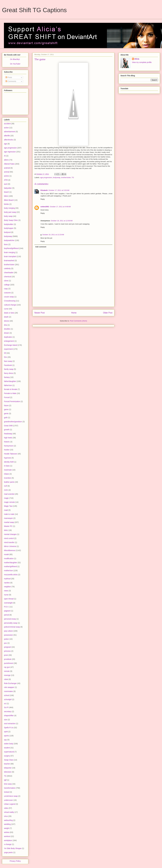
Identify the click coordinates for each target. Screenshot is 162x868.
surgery (7, 756)
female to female (11, 389)
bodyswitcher (9, 240)
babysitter (8, 188)
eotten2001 (45, 207)
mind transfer (9, 542)
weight (7, 828)
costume (7, 293)
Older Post (108, 313)
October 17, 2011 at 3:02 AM (59, 190)
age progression (46, 177)
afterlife (7, 136)
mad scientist (9, 494)
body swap (8, 216)
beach (6, 192)
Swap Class (9, 760)
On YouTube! (15, 64)
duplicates (8, 337)
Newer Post (40, 313)
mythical (7, 579)
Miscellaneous (10, 550)
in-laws (7, 466)
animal (7, 172)
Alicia (137, 59)
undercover (8, 800)
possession (8, 635)
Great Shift (8, 426)
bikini (6, 196)
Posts (9, 77)
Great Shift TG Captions (34, 10)
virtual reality (9, 812)
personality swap (11, 623)
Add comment (41, 247)
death (6, 317)
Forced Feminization (12, 401)
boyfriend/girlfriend (11, 248)
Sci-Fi (6, 707)
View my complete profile (142, 62)
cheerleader (9, 273)
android (7, 168)
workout (7, 836)
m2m (6, 490)
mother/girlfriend (10, 566)
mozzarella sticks (11, 575)
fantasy (7, 377)
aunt (6, 184)
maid (6, 510)
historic (7, 442)
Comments (11, 81)
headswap (8, 434)
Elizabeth (44, 190)
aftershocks (9, 140)
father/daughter (10, 381)
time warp (8, 784)
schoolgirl (8, 699)
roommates (8, 691)
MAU (6, 530)
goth (6, 418)
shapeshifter (9, 716)
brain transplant (10, 256)
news (6, 591)
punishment (9, 663)
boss (6, 244)
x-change (8, 844)
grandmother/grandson (13, 422)
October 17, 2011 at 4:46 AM (60, 207)
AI (5, 156)
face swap (8, 361)
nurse (6, 595)
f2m (6, 357)
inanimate (8, 470)
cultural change (10, 305)
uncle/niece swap (11, 796)
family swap (9, 369)
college (7, 285)
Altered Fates (9, 164)
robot (6, 679)
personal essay (10, 619)
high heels (8, 438)
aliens (6, 160)
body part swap (10, 212)
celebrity (7, 268)
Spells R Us (9, 728)
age (6, 144)
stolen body (9, 744)
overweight (8, 603)
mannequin (8, 518)
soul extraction (10, 724)
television (8, 772)
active (6, 128)
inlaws (7, 474)
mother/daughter (11, 563)
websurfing (8, 820)
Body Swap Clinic (11, 220)
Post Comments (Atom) (78, 321)
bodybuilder (9, 224)
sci (5, 703)
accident (7, 124)
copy (6, 289)
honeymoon (9, 446)
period (7, 615)
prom (6, 655)
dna (6, 325)
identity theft (9, 462)
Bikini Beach (9, 200)
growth (7, 430)
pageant (7, 611)
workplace (8, 840)
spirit (6, 732)
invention (8, 478)
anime (6, 176)
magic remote (9, 502)
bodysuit (7, 232)
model (6, 554)
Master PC (8, 526)
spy (5, 740)
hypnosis (8, 458)
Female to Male (10, 393)
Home (74, 313)
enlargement (9, 341)
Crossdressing (10, 301)
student (7, 748)
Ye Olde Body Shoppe (13, 848)
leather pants (9, 482)
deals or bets (9, 313)
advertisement (10, 132)
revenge (7, 675)
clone (6, 281)
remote (7, 671)
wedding (7, 824)
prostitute (8, 659)
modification (9, 558)
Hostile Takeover (11, 454)
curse (6, 309)
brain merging (9, 252)
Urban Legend (10, 804)
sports (6, 736)
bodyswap (57, 177)
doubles (7, 329)
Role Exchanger (10, 683)
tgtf (5, 780)
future (6, 406)
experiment (8, 349)
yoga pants (8, 852)
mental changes (10, 534)
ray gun (7, 667)
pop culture (8, 631)
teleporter (8, 768)
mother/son (8, 571)
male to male (9, 514)
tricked (7, 792)
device (7, 321)
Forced (7, 397)
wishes (7, 832)
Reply (43, 199)
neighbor (8, 587)
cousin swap (9, 297)
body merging (9, 208)
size (6, 720)
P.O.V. (6, 607)
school (7, 695)
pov (6, 643)
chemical (8, 277)
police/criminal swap (12, 627)
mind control (9, 538)
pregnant (8, 647)
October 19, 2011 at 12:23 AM (53, 235)
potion (6, 639)
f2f (5, 353)
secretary (8, 711)
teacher (7, 764)
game (6, 409)
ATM (6, 180)
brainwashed (9, 261)
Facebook (8, 365)
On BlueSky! (15, 59)
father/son (8, 385)
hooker (7, 450)
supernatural (9, 752)
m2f (6, 486)
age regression (10, 152)
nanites (7, 583)
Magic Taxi (8, 506)
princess (7, 651)
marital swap (9, 522)
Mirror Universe (10, 546)
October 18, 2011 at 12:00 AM (62, 221)
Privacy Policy (15, 861)
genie (6, 413)
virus (6, 816)
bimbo (6, 204)
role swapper (9, 687)
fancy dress (9, 373)
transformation (10, 788)
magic (6, 498)
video (6, 808)
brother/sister (66, 177)
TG (73, 177)
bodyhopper (9, 228)
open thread (9, 599)
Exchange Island (11, 345)
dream (7, 333)
